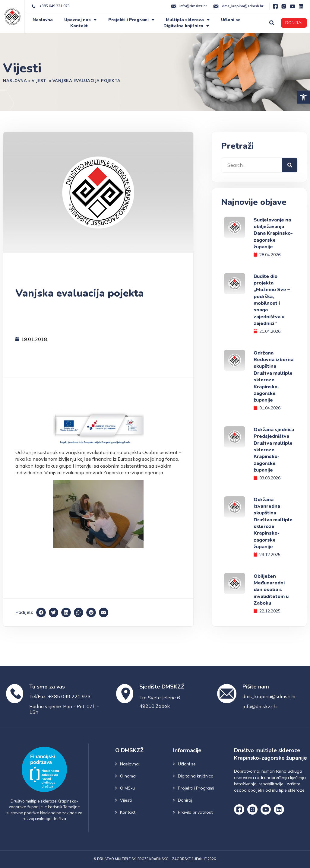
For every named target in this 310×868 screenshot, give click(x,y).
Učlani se (231, 20)
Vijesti (40, 81)
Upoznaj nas (80, 20)
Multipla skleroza (188, 20)
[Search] (290, 165)
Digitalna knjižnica (186, 26)
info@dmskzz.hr (260, 706)
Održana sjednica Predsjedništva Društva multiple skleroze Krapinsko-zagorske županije (274, 450)
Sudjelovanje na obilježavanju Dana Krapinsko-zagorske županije (273, 234)
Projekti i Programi (131, 20)
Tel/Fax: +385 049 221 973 (60, 696)
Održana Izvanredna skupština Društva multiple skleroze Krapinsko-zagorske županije (273, 523)
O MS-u (127, 788)
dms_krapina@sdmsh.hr (269, 696)
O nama (128, 776)
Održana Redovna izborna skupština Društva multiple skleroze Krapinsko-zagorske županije (274, 377)
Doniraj (185, 800)
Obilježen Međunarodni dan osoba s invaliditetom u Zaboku (271, 590)
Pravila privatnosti (196, 812)
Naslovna (43, 20)
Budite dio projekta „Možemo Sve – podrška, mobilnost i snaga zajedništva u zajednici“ (272, 300)
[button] (303, 97)
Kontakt (79, 26)
